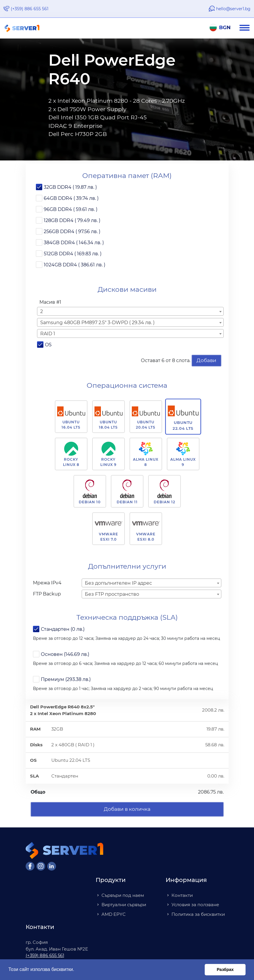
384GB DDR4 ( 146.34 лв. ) (74, 243)
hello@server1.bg (233, 9)
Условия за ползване (195, 905)
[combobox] (130, 311)
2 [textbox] (42, 311)
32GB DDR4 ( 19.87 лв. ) (70, 187)
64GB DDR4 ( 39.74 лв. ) (71, 198)
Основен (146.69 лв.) (65, 654)
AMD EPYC (114, 914)
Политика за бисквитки (198, 914)
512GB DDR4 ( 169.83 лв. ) (73, 254)
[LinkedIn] (52, 866)
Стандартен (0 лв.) (63, 629)
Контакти (182, 895)
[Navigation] (247, 28)
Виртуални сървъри (124, 905)
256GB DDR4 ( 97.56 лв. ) (72, 232)
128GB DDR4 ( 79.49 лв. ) (72, 220)
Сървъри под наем (123, 895)
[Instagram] (41, 866)
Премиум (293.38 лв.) (66, 679)
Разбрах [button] (225, 969)
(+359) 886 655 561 (30, 9)
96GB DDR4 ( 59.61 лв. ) (71, 209)
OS (48, 345)
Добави (206, 360)
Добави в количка (127, 809)
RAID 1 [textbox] (48, 334)
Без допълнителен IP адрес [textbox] (118, 583)
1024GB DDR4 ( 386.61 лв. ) (75, 265)
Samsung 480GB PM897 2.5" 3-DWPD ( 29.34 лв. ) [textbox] (97, 323)
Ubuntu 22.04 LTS (183, 425)
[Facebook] (30, 866)
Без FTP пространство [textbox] (112, 594)
